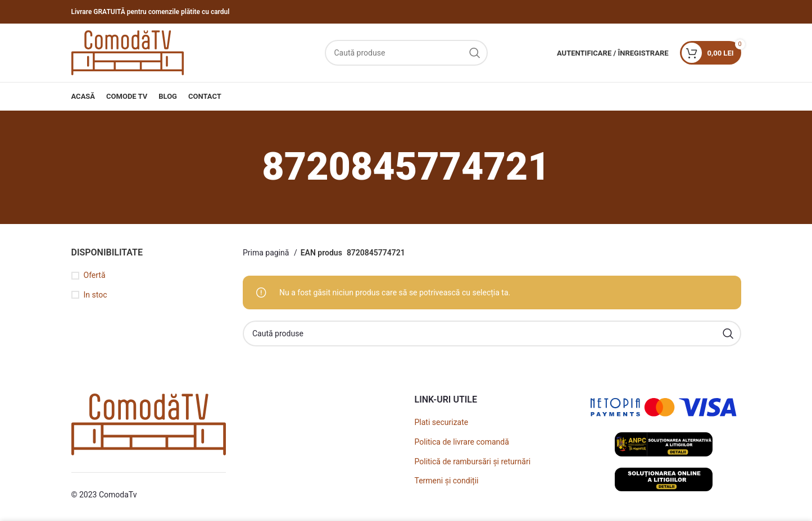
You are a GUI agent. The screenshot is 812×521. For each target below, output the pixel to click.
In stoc (96, 295)
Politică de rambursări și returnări (473, 461)
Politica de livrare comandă (462, 442)
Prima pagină (267, 253)
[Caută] (406, 53)
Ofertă (95, 275)
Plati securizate (442, 422)
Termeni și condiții (447, 481)
